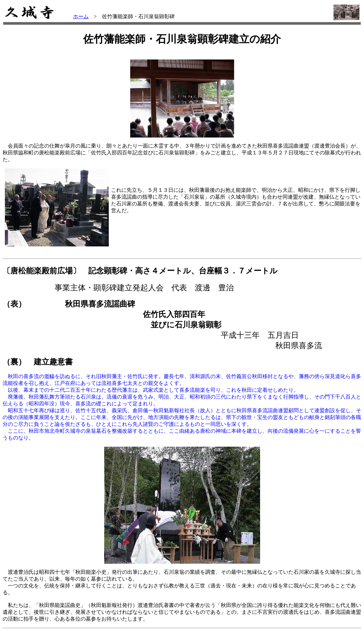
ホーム (81, 16)
